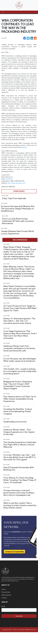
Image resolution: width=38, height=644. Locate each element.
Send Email (9, 179)
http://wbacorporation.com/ (17, 183)
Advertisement (6, 595)
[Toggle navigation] (3, 12)
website (24, 147)
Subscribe (19, 616)
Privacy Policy (6, 592)
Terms (3, 589)
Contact (4, 598)
